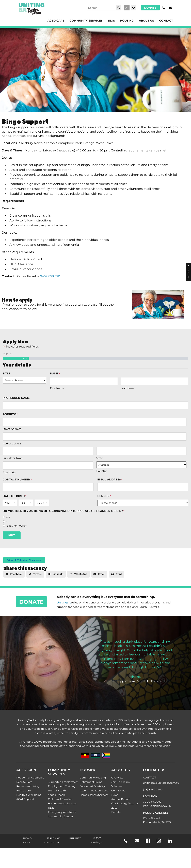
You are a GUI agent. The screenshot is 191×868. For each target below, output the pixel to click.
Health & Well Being (29, 795)
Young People (57, 795)
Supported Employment (63, 782)
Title (7, 374)
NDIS (111, 21)
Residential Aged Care (30, 778)
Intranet (75, 838)
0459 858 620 (50, 276)
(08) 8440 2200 (153, 789)
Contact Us (118, 791)
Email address (110, 480)
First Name (57, 388)
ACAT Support (25, 799)
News (115, 795)
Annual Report (121, 799)
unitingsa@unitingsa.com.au (161, 783)
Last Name (127, 388)
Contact (166, 21)
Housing (127, 21)
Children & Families (60, 799)
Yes (8, 517)
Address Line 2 (12, 444)
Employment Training (62, 786)
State (100, 458)
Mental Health (57, 791)
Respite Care (24, 782)
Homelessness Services (62, 803)
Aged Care (56, 21)
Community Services (86, 21)
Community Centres (61, 816)
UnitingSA (64, 603)
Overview (117, 778)
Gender (104, 496)
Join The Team (121, 782)
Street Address (12, 429)
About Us (146, 21)
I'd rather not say (16, 526)
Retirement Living (28, 786)
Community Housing (93, 778)
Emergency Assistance (62, 812)
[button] (14, 574)
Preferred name (16, 398)
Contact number (17, 480)
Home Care (23, 791)
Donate (150, 8)
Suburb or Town (13, 458)
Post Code (9, 472)
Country (101, 471)
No (7, 521)
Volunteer (117, 786)
